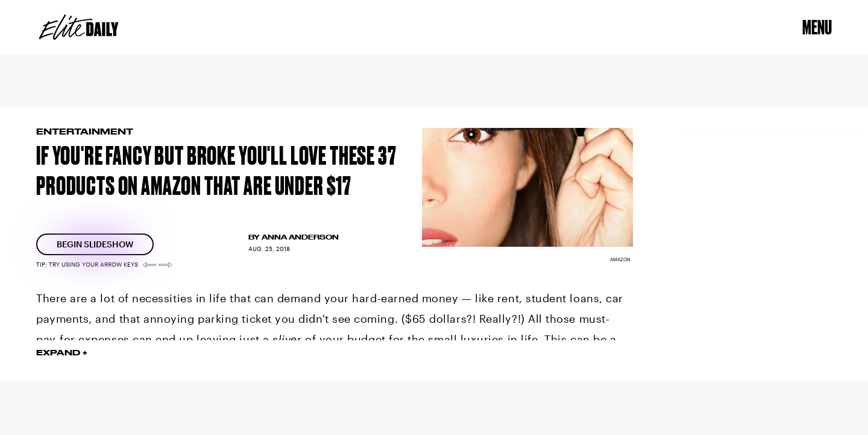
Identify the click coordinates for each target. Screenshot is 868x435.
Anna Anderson (300, 237)
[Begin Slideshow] (95, 244)
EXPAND (58, 352)
